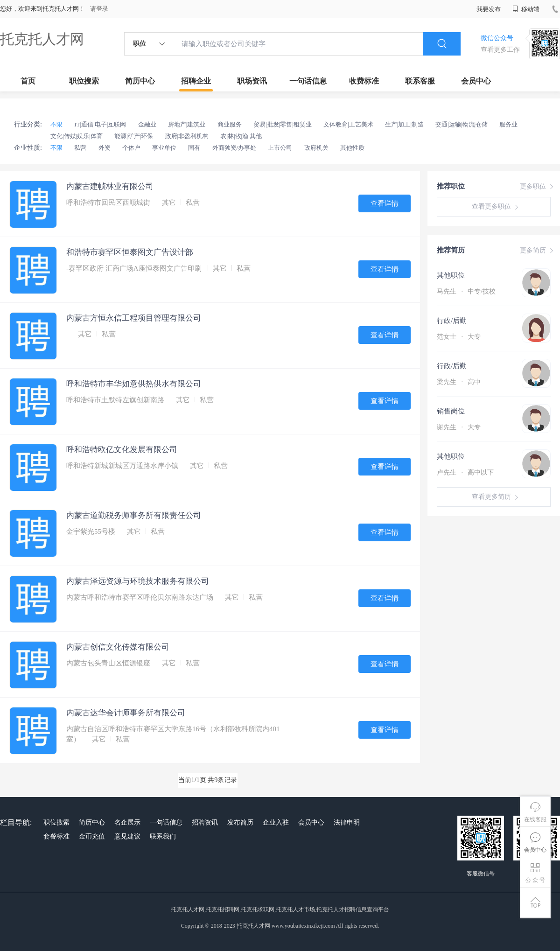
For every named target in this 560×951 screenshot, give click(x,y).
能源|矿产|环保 (134, 136)
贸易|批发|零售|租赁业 (283, 124)
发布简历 (240, 822)
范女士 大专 (459, 337)
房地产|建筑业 (187, 124)
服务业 (508, 124)
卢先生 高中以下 (465, 472)
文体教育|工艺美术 (348, 124)
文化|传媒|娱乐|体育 (77, 136)
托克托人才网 (42, 39)
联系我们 (163, 836)
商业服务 (230, 124)
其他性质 (352, 148)
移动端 (526, 9)
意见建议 (127, 836)
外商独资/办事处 (234, 148)
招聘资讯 (205, 822)
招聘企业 (196, 81)
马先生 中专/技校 (466, 291)
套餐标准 (56, 836)
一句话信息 (308, 81)
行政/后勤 (452, 321)
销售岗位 (451, 411)
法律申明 (347, 822)
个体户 (131, 148)
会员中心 (476, 81)
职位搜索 (84, 81)
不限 (56, 124)
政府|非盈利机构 (187, 136)
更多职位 (538, 187)
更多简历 (538, 251)
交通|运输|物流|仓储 (462, 124)
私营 (80, 148)
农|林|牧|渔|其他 (241, 136)
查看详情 (385, 203)
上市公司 (280, 148)
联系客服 (420, 81)
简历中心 (140, 81)
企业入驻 (276, 822)
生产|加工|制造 (404, 124)
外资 (105, 148)
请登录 (99, 9)
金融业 (147, 124)
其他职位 (451, 275)
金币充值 (92, 836)
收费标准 (364, 81)
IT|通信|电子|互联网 (100, 124)
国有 (194, 148)
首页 (28, 81)
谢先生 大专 (459, 427)
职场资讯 (252, 81)
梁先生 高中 (459, 382)
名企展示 (127, 822)
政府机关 (316, 148)
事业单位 (164, 148)
